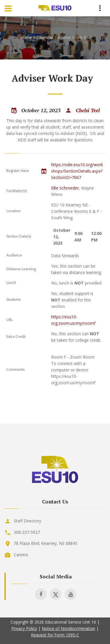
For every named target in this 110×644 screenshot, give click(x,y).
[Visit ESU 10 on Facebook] (41, 594)
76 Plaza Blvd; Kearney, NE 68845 (46, 543)
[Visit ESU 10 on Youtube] (71, 594)
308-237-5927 (27, 532)
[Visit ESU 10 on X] (56, 594)
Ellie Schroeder (65, 188)
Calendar (45, 37)
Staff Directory (27, 521)
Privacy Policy (24, 628)
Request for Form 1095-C (55, 635)
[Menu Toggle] (8, 8)
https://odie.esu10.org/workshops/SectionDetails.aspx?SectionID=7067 (77, 171)
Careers (21, 555)
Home (26, 37)
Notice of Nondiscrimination (68, 628)
